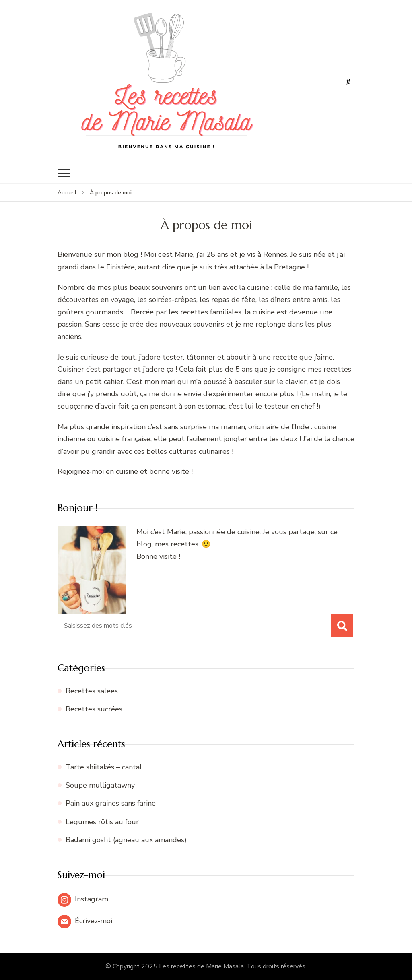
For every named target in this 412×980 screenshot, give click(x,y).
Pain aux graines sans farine (111, 803)
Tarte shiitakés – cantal (104, 767)
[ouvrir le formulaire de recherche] (348, 81)
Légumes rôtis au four (102, 822)
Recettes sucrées (94, 709)
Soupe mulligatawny (100, 785)
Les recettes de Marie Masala (201, 966)
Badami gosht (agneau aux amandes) (126, 840)
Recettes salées (92, 691)
